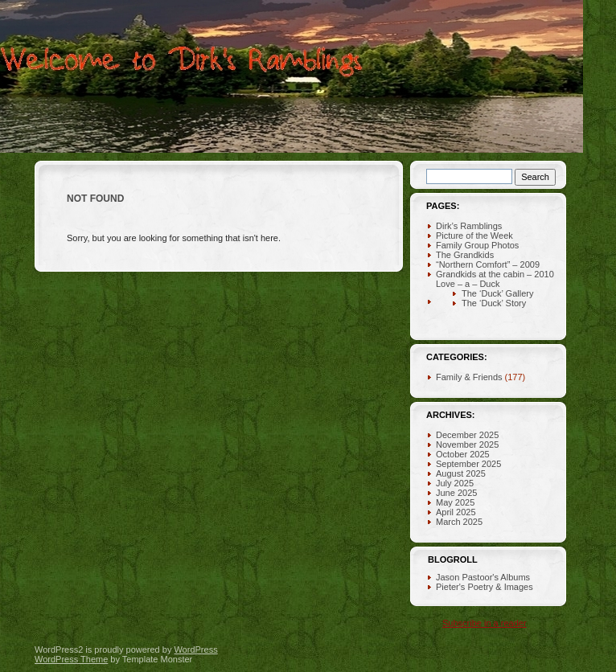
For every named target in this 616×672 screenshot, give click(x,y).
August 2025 (461, 473)
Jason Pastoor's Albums (483, 577)
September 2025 (468, 464)
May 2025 (455, 502)
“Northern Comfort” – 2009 (488, 264)
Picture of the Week (474, 236)
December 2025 (467, 435)
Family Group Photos (477, 245)
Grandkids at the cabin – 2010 (495, 274)
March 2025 (459, 522)
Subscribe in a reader (485, 623)
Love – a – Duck (468, 284)
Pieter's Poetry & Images (485, 587)
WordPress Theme (71, 659)
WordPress (195, 649)
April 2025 (456, 512)
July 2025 (455, 483)
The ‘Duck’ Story (494, 303)
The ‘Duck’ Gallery (497, 293)
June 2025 (456, 493)
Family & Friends (469, 377)
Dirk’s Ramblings (469, 226)
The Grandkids (465, 255)
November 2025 (467, 445)
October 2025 (463, 454)
